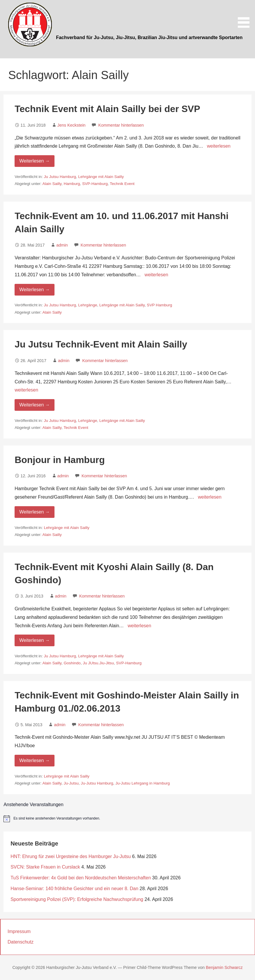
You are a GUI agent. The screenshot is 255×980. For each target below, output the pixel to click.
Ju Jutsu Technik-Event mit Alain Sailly (101, 344)
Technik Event (122, 184)
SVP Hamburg (160, 305)
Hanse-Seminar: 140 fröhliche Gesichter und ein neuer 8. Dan (74, 889)
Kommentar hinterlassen (121, 125)
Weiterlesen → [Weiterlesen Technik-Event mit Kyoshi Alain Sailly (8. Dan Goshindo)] (35, 640)
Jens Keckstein (72, 125)
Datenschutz (21, 942)
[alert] (127, 819)
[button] (246, 15)
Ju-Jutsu (71, 783)
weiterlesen (219, 146)
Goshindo (72, 663)
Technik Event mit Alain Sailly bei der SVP (107, 109)
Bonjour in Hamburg (60, 460)
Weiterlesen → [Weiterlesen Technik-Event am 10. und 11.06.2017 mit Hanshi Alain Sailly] (35, 290)
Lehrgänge (88, 305)
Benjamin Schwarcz (224, 967)
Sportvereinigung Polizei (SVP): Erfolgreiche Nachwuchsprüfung (77, 899)
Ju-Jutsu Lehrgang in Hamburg (143, 783)
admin (62, 245)
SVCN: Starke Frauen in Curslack (45, 867)
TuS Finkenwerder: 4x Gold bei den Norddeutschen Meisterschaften (81, 878)
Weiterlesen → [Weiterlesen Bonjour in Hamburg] (35, 512)
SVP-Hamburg (95, 184)
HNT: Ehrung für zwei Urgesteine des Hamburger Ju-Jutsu (71, 856)
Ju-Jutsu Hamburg (97, 783)
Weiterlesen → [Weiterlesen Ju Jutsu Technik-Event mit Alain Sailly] (35, 405)
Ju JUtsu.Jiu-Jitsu (98, 663)
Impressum (19, 931)
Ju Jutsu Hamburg (60, 177)
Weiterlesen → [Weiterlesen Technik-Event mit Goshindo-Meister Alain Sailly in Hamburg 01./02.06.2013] (35, 760)
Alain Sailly (52, 184)
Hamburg (72, 184)
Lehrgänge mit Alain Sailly (101, 177)
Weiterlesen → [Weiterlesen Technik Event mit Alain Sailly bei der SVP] (35, 161)
